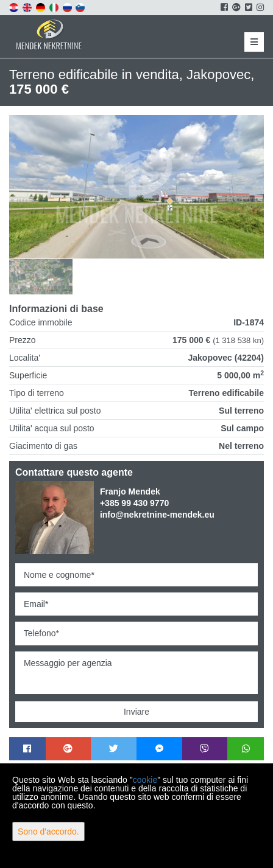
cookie (145, 780)
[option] (41, 276)
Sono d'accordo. (48, 832)
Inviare (136, 712)
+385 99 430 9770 (134, 503)
